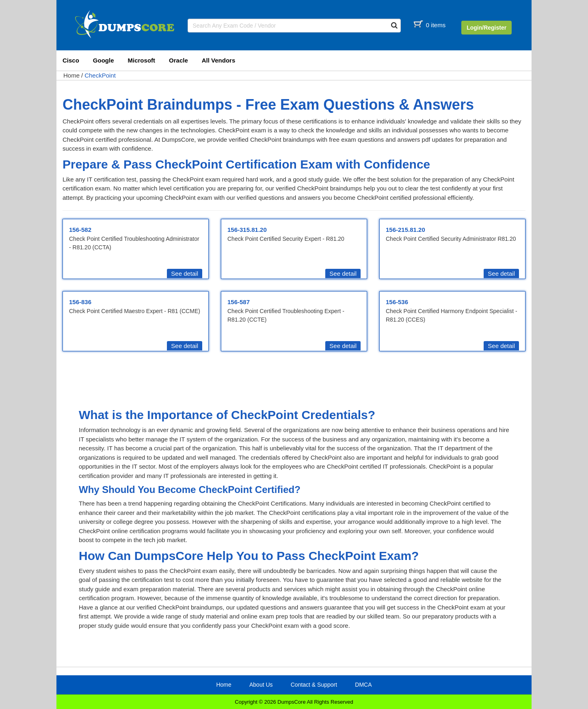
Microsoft (142, 60)
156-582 (80, 230)
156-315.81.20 (247, 230)
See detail (185, 273)
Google (104, 60)
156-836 (80, 302)
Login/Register (486, 28)
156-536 (397, 302)
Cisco (71, 60)
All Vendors (219, 60)
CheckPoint (100, 75)
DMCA (363, 685)
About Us (261, 685)
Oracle (178, 60)
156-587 (239, 302)
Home (71, 75)
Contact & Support (314, 685)
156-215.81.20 (405, 230)
